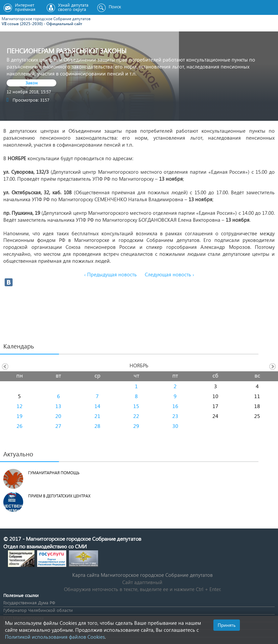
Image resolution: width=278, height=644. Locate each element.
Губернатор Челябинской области (38, 610)
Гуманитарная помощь (54, 473)
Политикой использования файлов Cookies (55, 637)
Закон (32, 83)
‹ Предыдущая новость (111, 274)
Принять (227, 625)
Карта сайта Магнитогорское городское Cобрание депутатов (142, 575)
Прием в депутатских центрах (59, 496)
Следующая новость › (169, 274)
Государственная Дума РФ (29, 602)
